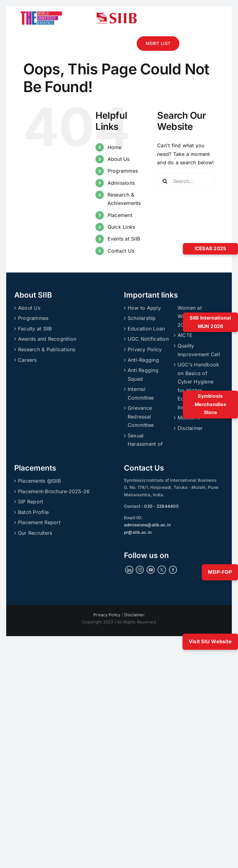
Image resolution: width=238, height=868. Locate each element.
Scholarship (142, 318)
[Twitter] (162, 570)
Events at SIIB (124, 239)
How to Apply (144, 308)
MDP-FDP (220, 572)
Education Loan (146, 329)
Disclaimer (190, 428)
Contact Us (121, 251)
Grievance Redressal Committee (141, 416)
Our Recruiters (35, 533)
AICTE (185, 335)
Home (115, 147)
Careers (27, 360)
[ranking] (41, 9)
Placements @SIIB (39, 481)
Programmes (123, 171)
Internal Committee (141, 393)
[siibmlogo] (117, 15)
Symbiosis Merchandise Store (210, 404)
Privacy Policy (145, 349)
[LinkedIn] (129, 570)
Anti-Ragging (143, 360)
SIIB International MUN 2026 (210, 322)
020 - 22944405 (161, 506)
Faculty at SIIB (35, 329)
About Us (119, 159)
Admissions (121, 183)
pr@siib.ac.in (138, 532)
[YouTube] (151, 570)
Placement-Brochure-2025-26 (54, 491)
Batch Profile (33, 512)
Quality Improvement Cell (199, 350)
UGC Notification (148, 339)
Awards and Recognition (47, 339)
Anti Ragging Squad (143, 374)
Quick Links (121, 227)
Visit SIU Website (210, 641)
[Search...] (186, 181)
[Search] (165, 181)
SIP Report (31, 502)
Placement (120, 215)
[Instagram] (140, 570)
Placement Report (39, 522)
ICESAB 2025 (211, 248)
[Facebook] (173, 570)
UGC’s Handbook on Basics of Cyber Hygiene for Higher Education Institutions (198, 386)
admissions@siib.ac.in (147, 525)
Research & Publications (47, 349)
